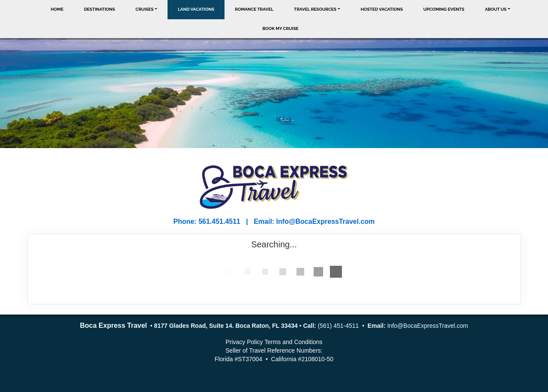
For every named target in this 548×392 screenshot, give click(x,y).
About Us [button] (496, 9)
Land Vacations (196, 9)
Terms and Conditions (293, 342)
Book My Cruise (280, 28)
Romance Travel (254, 9)
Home (57, 9)
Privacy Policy (244, 342)
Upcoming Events (444, 9)
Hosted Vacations (382, 9)
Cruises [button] (144, 9)
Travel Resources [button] (315, 9)
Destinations (99, 9)
